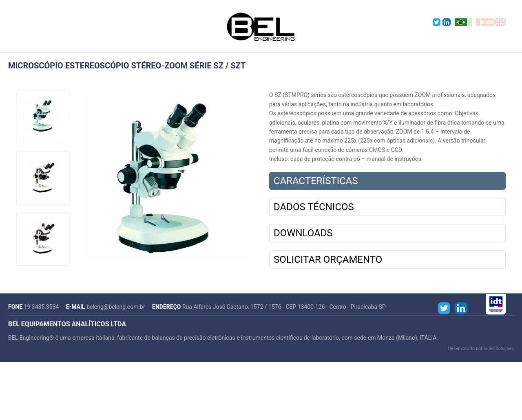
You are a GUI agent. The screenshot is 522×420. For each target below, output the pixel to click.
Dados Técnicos (314, 207)
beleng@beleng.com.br (116, 307)
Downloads (303, 233)
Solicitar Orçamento (328, 259)
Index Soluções (499, 349)
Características (316, 181)
